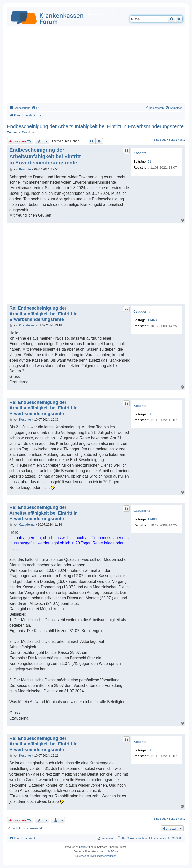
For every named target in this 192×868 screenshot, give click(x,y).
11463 (152, 320)
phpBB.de (112, 852)
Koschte (140, 153)
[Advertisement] (96, 66)
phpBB (83, 847)
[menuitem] (37, 108)
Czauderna (29, 132)
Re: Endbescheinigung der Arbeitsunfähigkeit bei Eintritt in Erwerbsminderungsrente (44, 314)
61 (150, 162)
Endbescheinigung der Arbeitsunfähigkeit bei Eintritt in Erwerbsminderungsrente (95, 126)
